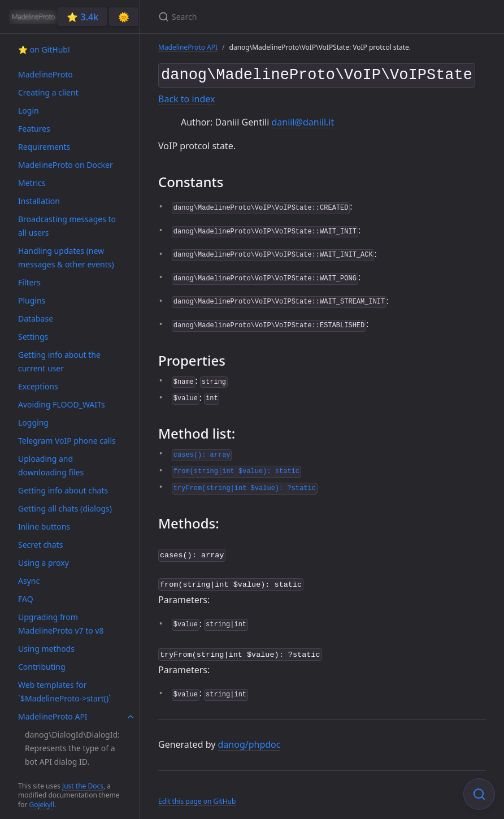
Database (36, 318)
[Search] (292, 17)
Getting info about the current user (59, 361)
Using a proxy (44, 563)
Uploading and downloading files (51, 465)
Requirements (44, 147)
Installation (39, 201)
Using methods (46, 649)
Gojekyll (42, 805)
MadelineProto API (53, 716)
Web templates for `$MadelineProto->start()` (64, 692)
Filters (29, 282)
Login (29, 110)
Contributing (42, 667)
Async (29, 581)
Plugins (32, 300)
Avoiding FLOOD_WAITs (62, 404)
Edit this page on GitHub (197, 796)
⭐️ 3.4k (82, 17)
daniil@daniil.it (303, 120)
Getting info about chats (63, 490)
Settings (33, 337)
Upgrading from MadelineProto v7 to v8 (61, 624)
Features (34, 129)
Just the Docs (83, 786)
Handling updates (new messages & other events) (66, 257)
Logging (33, 422)
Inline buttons (44, 526)
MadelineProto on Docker (66, 165)
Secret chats (40, 545)
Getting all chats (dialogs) (65, 508)
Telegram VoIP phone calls (67, 441)
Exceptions (38, 386)
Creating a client (48, 92)
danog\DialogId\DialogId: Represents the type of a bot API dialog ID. (72, 748)
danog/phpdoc (249, 739)
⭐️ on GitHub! (44, 49)
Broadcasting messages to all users (67, 226)
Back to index (186, 97)
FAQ (26, 599)
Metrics (32, 183)
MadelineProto (45, 74)
